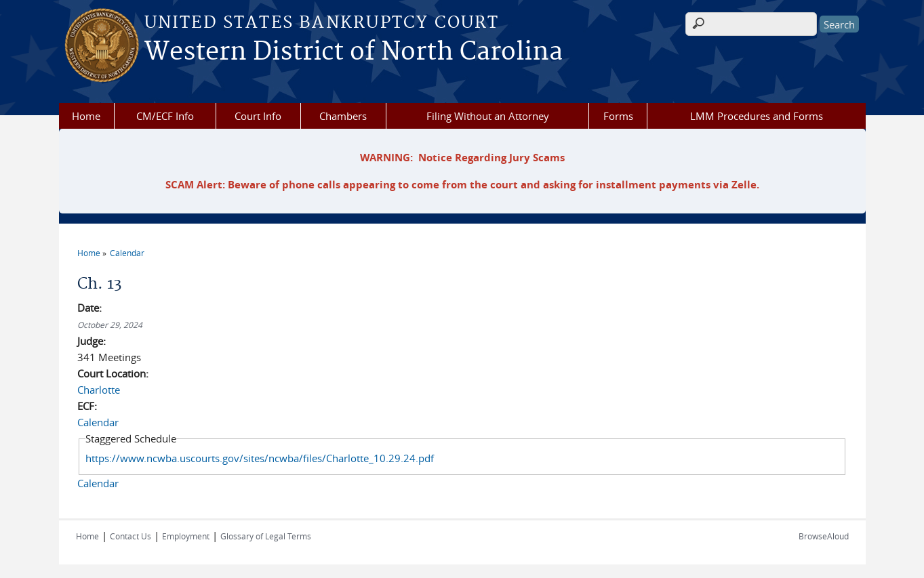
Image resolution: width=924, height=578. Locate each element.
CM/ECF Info (165, 116)
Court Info (258, 116)
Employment (186, 536)
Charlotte (99, 390)
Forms (618, 116)
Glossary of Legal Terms (266, 536)
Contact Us (130, 536)
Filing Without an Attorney (488, 116)
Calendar (127, 253)
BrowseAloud (824, 536)
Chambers (343, 116)
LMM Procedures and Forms (757, 116)
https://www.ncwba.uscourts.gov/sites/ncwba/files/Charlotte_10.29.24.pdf (260, 458)
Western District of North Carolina (354, 52)
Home (86, 116)
